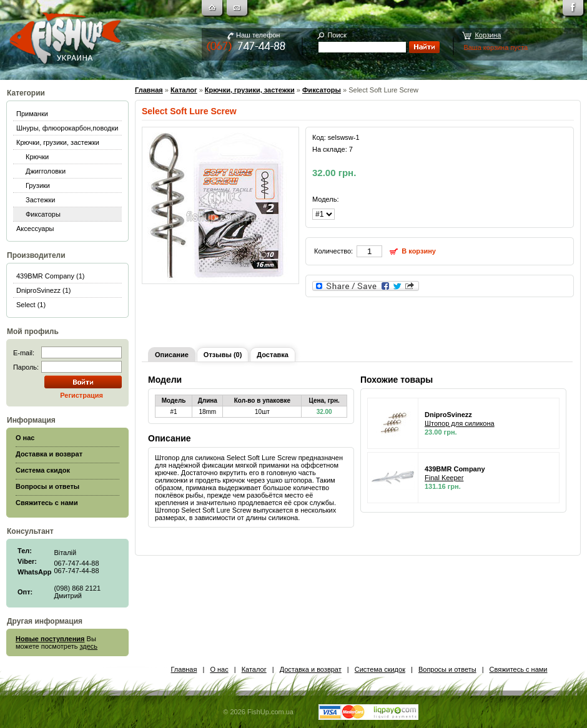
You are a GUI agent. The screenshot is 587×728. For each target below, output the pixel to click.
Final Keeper (444, 478)
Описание (172, 355)
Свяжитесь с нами (519, 669)
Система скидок (380, 669)
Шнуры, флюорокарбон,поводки (67, 128)
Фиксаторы (43, 214)
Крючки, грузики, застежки (58, 142)
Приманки (32, 114)
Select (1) (31, 305)
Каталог (184, 90)
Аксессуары (35, 229)
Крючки (37, 157)
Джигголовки (46, 171)
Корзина (488, 35)
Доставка (273, 355)
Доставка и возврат (311, 669)
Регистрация (81, 395)
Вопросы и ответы (447, 669)
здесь (89, 646)
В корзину (419, 251)
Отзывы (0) (223, 355)
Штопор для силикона (460, 423)
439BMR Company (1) (50, 276)
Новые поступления (50, 639)
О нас (219, 669)
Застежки (41, 200)
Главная (149, 90)
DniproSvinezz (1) (43, 290)
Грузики (38, 185)
